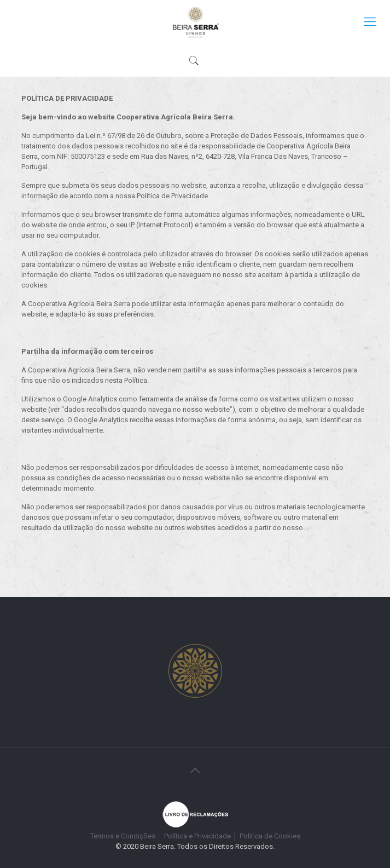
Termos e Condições (123, 836)
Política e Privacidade (197, 836)
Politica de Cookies (270, 836)
